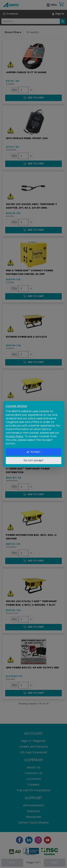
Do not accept (34, 460)
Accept (33, 452)
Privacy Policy (14, 436)
